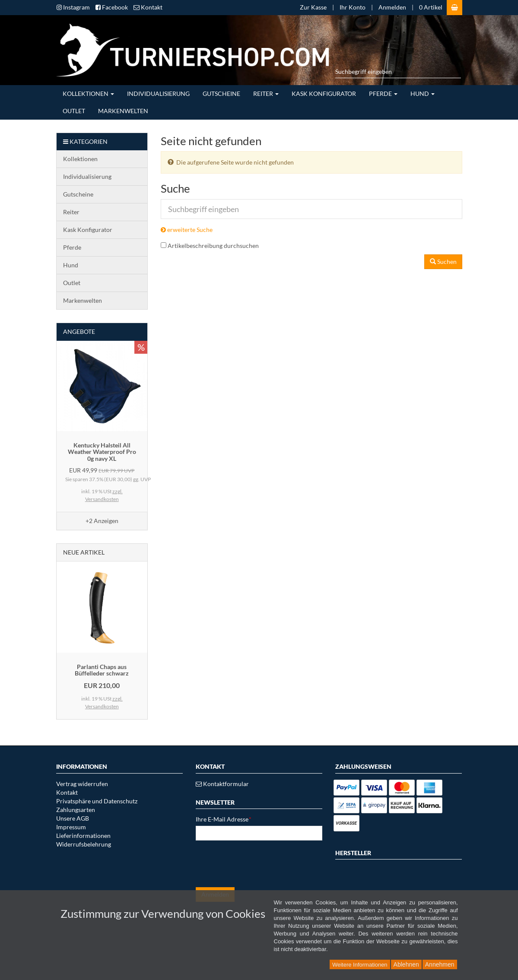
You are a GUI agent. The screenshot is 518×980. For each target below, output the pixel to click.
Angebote (79, 331)
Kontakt (67, 792)
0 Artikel (431, 7)
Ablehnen (406, 964)
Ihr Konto (353, 7)
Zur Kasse (313, 7)
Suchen (443, 262)
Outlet (74, 111)
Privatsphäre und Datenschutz (97, 801)
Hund (423, 94)
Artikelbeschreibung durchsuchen (213, 246)
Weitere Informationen (360, 965)
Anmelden (392, 7)
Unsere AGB (73, 818)
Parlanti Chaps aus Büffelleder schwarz (102, 670)
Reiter (266, 94)
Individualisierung (158, 94)
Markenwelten (123, 111)
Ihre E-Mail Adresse (224, 819)
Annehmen (440, 964)
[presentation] (261, 864)
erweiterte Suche (187, 230)
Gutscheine (221, 94)
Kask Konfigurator (324, 94)
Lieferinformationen (83, 836)
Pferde (383, 94)
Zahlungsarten (76, 810)
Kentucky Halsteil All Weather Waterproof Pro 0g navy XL (102, 452)
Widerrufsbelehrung (84, 844)
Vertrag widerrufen (82, 784)
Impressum (71, 827)
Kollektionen (88, 94)
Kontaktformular (222, 784)
